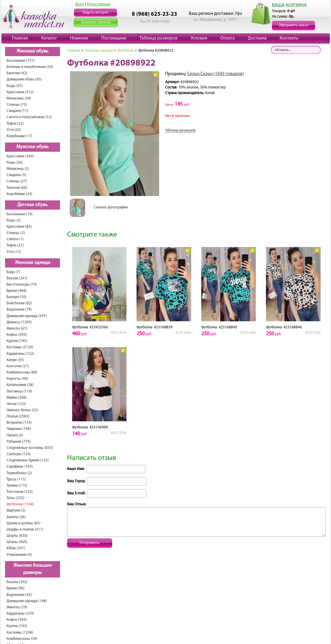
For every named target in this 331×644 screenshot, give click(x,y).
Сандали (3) (16, 175)
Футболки (126, 51)
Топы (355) (15, 498)
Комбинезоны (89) (22, 372)
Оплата (228, 38)
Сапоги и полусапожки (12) (29, 117)
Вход (80, 4)
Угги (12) (14, 252)
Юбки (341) (16, 548)
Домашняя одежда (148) (27, 601)
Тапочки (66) (17, 188)
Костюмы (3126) (20, 347)
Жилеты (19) (17, 607)
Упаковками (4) (19, 555)
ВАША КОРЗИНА (289, 5)
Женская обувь (33, 51)
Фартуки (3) (16, 511)
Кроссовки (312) (20, 92)
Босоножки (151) (21, 61)
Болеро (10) (16, 297)
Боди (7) (13, 272)
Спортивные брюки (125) (28, 460)
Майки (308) (17, 398)
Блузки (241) (17, 278)
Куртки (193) (17, 626)
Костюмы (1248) (20, 633)
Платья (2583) (18, 416)
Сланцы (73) (17, 105)
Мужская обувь (33, 147)
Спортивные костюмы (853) (30, 448)
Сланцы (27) (17, 181)
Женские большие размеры (33, 569)
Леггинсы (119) (19, 391)
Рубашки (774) (19, 442)
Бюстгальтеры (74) (22, 285)
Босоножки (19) (20, 214)
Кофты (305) (17, 335)
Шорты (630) (17, 536)
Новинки (79, 38)
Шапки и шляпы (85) (23, 523)
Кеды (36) (15, 163)
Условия (199, 38)
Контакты (289, 38)
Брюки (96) (16, 588)
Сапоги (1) (15, 239)
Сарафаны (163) (20, 467)
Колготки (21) (18, 366)
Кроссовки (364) (20, 156)
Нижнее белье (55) (22, 410)
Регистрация (99, 4)
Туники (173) (17, 486)
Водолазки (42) (19, 595)
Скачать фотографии (111, 207)
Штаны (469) (17, 542)
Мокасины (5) (18, 169)
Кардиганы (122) (20, 354)
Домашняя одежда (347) (27, 316)
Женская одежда (33, 263)
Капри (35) (15, 360)
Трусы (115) (16, 479)
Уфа (239, 14)
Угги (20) (14, 130)
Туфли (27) (15, 245)
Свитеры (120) (19, 454)
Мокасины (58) (19, 98)
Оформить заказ (293, 25)
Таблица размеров (159, 38)
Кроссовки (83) (19, 227)
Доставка (257, 38)
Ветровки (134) (19, 423)
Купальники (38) (20, 385)
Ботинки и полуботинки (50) (30, 67)
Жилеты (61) (17, 329)
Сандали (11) (17, 111)
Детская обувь (32, 205)
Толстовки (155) (20, 492)
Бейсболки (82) (19, 303)
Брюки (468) (17, 291)
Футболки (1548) (20, 504)
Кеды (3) (14, 220)
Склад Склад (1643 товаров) (216, 74)
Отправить (90, 543)
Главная (20, 38)
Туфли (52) (15, 124)
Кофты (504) (17, 620)
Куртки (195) (17, 341)
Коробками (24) (19, 194)
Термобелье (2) (19, 473)
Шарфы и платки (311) (25, 530)
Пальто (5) (15, 435)
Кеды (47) (15, 86)
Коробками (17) (19, 136)
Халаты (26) (16, 517)
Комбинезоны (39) (22, 639)
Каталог (49, 38)
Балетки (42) (17, 73)
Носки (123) (16, 404)
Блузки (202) (17, 582)
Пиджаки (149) (19, 429)
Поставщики (114, 38)
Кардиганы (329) (20, 614)
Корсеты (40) (17, 379)
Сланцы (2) (16, 233)
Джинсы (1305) (19, 322)
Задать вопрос (95, 13)
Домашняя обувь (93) (24, 79)
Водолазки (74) (19, 310)
